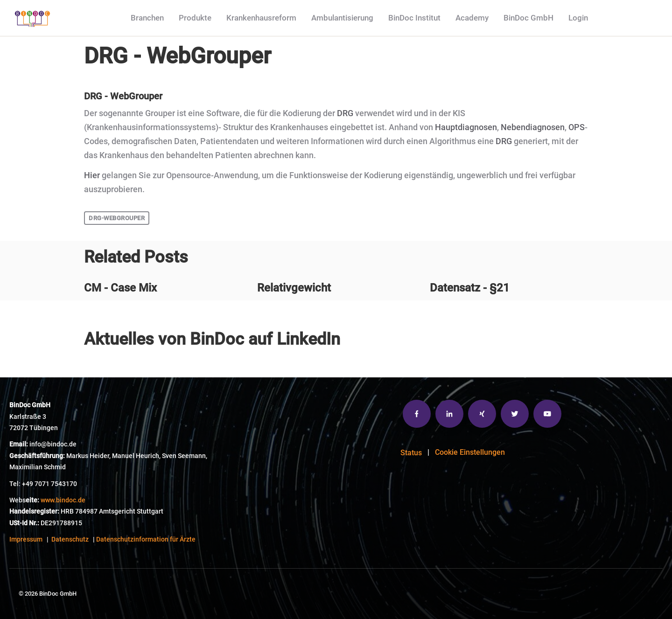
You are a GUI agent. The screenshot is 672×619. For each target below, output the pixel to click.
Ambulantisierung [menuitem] (342, 18)
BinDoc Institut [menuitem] (414, 18)
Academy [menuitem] (472, 18)
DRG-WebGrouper (117, 218)
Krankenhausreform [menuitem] (261, 18)
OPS (577, 127)
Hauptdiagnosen (466, 127)
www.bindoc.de (63, 500)
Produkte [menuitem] (195, 18)
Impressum (26, 539)
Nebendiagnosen (533, 127)
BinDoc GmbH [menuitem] (528, 18)
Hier (92, 175)
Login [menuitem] (578, 18)
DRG (345, 113)
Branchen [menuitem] (147, 18)
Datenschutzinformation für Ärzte (146, 539)
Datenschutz (70, 539)
